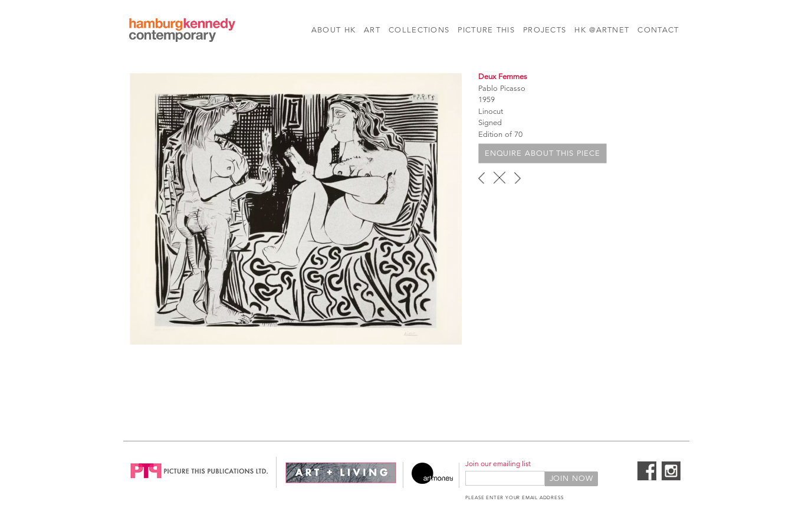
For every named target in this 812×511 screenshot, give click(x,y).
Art (372, 30)
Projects (545, 30)
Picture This (486, 30)
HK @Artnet (602, 30)
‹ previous (481, 178)
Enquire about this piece (543, 153)
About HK (333, 30)
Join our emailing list (498, 463)
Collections (419, 30)
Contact (658, 30)
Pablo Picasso (502, 89)
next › (517, 178)
